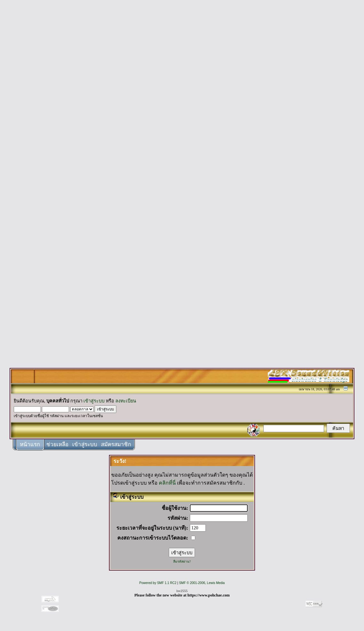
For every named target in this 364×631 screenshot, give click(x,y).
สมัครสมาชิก (116, 444)
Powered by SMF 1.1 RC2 (158, 583)
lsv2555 (182, 591)
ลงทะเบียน (126, 401)
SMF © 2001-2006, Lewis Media (202, 583)
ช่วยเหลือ (57, 444)
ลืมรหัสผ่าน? (182, 561)
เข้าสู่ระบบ (94, 401)
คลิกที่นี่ (167, 483)
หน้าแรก (30, 444)
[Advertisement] (182, 100)
